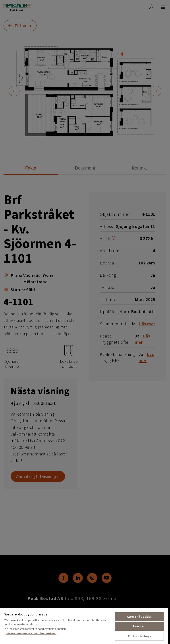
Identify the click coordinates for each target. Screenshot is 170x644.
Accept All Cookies (139, 617)
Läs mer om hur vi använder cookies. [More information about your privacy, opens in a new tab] (31, 633)
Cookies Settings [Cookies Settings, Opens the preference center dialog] (139, 636)
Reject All (139, 626)
